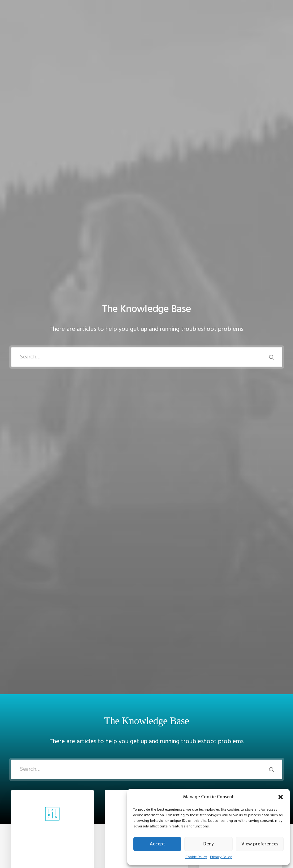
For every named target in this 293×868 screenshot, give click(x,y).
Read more (52, 372)
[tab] (147, 483)
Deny (209, 844)
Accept (157, 844)
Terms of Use (95, 823)
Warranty (91, 839)
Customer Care (97, 798)
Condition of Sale (99, 831)
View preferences (260, 844)
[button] (281, 797)
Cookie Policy (196, 857)
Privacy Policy (221, 857)
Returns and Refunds (103, 806)
